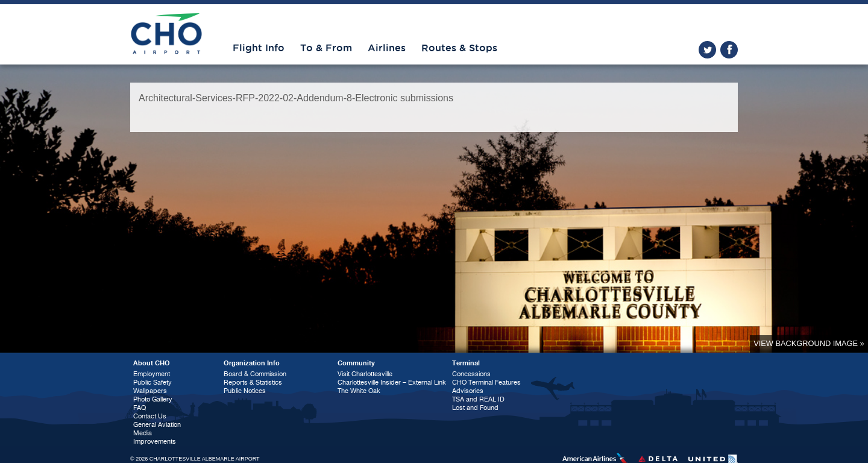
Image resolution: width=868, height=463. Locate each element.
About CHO (152, 363)
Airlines (387, 48)
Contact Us (150, 416)
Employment (152, 374)
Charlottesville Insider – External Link (392, 383)
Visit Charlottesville (365, 374)
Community (356, 363)
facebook (729, 50)
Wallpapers (150, 391)
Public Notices (245, 391)
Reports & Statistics (253, 383)
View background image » (809, 343)
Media (143, 433)
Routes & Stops (459, 48)
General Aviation (157, 425)
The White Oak (359, 391)
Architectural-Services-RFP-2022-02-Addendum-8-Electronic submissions (296, 98)
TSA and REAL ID (478, 399)
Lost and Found (475, 408)
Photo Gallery (153, 399)
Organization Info (252, 363)
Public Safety (153, 383)
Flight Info (259, 48)
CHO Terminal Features (486, 383)
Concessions (471, 374)
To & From (326, 48)
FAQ (140, 408)
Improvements (155, 442)
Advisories (468, 391)
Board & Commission (255, 374)
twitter (707, 50)
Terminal (466, 363)
